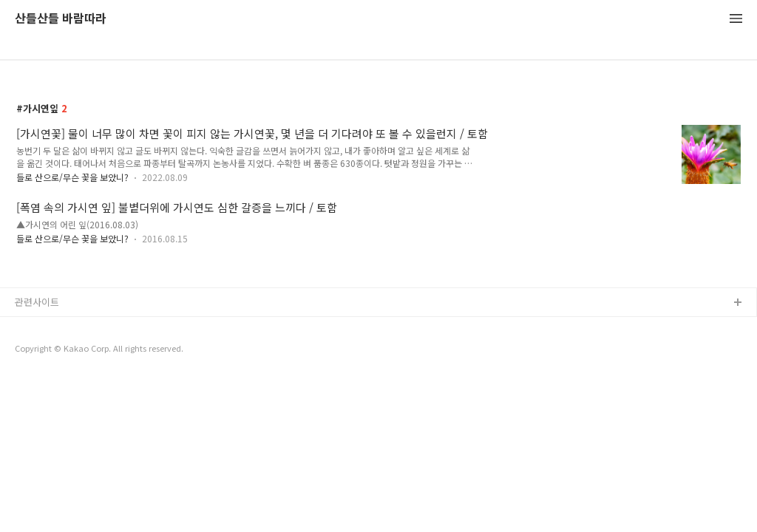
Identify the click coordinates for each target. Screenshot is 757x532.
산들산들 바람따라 (61, 19)
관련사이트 (37, 302)
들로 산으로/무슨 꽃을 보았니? (72, 177)
